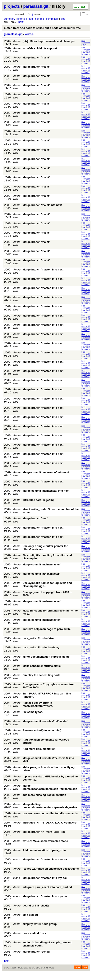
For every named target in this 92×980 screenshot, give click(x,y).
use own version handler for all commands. (50, 813)
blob (83, 41)
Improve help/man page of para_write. (47, 629)
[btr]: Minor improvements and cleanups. (49, 41)
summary (10, 19)
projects (12, 6)
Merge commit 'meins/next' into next (46, 491)
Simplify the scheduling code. (42, 675)
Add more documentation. (39, 749)
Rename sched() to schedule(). (42, 730)
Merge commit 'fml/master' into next (46, 472)
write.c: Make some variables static (45, 841)
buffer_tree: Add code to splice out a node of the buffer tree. (43, 28)
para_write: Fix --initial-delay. (41, 647)
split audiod (30, 915)
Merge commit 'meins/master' (42, 564)
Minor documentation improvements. (46, 657)
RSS (85, 967)
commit (40, 19)
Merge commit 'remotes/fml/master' (45, 721)
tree (63, 19)
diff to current (86, 53)
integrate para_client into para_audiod (47, 887)
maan (17, 859)
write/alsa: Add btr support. (40, 48)
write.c (29, 34)
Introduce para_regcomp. (39, 500)
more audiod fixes (34, 933)
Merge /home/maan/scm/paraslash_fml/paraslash (50, 787)
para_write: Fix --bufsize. (38, 638)
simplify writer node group (40, 924)
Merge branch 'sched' (36, 952)
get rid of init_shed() (36, 906)
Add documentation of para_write (44, 850)
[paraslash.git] (13, 34)
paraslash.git (36, 6)
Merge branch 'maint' (36, 58)
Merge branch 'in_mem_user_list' (44, 832)
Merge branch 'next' (35, 518)
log (31, 19)
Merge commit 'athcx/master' (41, 574)
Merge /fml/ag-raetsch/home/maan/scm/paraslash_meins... (51, 806)
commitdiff (52, 19)
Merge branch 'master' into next (43, 270)
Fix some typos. (33, 712)
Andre (17, 823)
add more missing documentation (44, 795)
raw (84, 45)
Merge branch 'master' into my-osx (45, 859)
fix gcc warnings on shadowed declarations (51, 869)
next (21, 22)
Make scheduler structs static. (42, 666)
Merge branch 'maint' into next (42, 205)
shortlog (22, 19)
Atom (78, 967)
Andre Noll (17, 43)
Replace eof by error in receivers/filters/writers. (38, 704)
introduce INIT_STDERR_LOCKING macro (50, 823)
